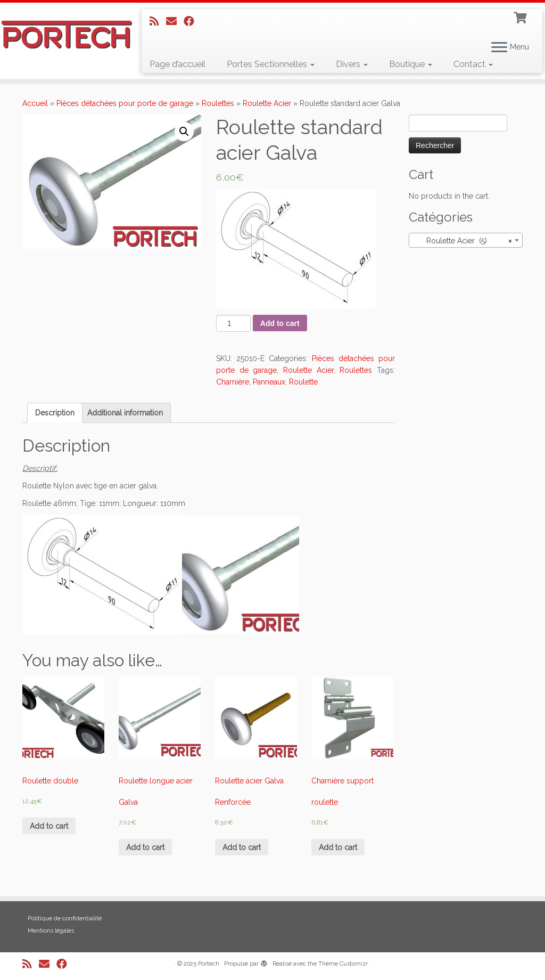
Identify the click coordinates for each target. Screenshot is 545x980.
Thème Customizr (343, 964)
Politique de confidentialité (65, 918)
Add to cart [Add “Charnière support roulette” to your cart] (338, 847)
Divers (352, 64)
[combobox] (466, 240)
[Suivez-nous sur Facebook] (192, 21)
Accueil (35, 103)
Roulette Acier (267, 103)
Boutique (411, 64)
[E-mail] (175, 21)
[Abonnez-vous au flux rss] (158, 21)
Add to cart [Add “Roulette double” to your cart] (49, 826)
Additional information (125, 413)
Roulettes (218, 103)
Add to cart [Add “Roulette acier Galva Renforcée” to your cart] (242, 847)
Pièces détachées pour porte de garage (125, 103)
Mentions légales (51, 931)
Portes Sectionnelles (271, 64)
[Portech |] (64, 35)
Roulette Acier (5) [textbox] (463, 241)
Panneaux (269, 382)
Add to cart (280, 323)
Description (55, 413)
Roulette (303, 382)
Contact (473, 64)
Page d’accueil (177, 64)
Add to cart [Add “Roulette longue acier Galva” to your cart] (145, 847)
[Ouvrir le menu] (499, 48)
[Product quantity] (233, 323)
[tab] (55, 413)
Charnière (233, 382)
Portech (209, 964)
